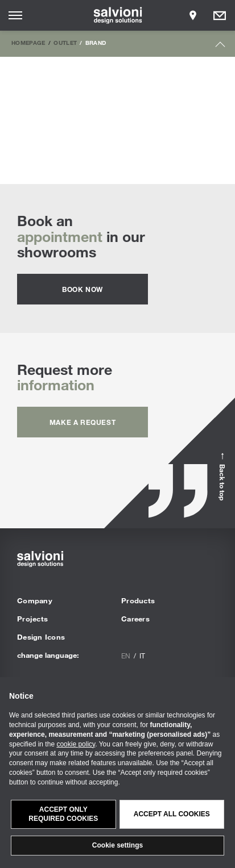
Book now (83, 289)
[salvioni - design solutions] (118, 15)
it (142, 656)
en (126, 656)
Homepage (28, 43)
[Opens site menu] (15, 15)
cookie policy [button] (76, 744)
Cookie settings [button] (118, 845)
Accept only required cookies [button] (63, 814)
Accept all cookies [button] (172, 814)
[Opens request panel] (220, 15)
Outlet (65, 43)
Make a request (83, 422)
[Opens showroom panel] (193, 15)
